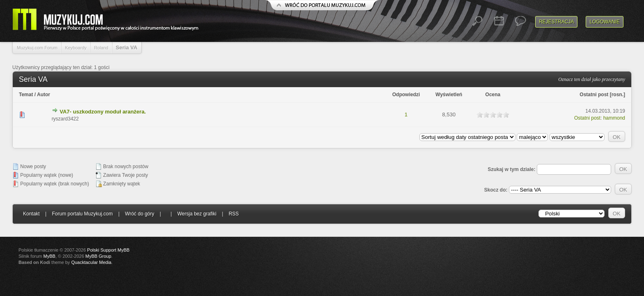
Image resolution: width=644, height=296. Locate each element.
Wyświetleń (449, 95)
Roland (101, 48)
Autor (44, 95)
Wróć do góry (139, 214)
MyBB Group (98, 256)
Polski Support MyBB (108, 250)
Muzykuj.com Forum (37, 48)
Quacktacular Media (91, 262)
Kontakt (31, 214)
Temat (26, 95)
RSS (234, 214)
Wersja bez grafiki (197, 214)
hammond (614, 118)
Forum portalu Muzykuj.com (83, 214)
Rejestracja (556, 22)
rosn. (618, 95)
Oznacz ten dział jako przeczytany (592, 79)
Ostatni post (594, 95)
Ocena (493, 95)
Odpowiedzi (406, 95)
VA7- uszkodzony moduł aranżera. (103, 112)
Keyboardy (76, 48)
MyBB (49, 256)
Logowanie (605, 22)
